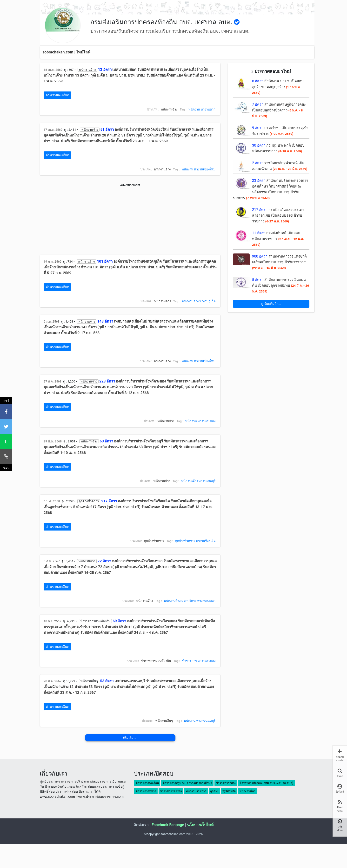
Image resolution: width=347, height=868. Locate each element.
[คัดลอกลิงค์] (6, 456)
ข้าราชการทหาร (146, 791)
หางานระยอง (207, 421)
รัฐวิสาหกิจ (229, 791)
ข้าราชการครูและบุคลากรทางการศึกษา (187, 783)
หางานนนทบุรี (206, 721)
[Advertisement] (130, 221)
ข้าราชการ (190, 661)
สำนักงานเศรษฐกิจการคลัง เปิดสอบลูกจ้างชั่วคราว (279, 110)
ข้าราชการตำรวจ (171, 791)
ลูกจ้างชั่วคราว (185, 541)
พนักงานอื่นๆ (247, 791)
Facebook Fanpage (168, 825)
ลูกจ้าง (214, 791)
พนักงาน (194, 109)
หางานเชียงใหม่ (205, 169)
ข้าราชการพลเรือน (147, 783)
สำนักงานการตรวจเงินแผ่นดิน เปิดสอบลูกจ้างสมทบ (280, 285)
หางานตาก (208, 109)
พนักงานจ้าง (190, 301)
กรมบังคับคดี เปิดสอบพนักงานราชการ (278, 239)
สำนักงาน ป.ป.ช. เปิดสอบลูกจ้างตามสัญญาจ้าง (278, 87)
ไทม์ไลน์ (83, 52)
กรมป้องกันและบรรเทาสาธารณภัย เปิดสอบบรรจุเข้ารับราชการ (278, 215)
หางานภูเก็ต (207, 301)
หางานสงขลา (206, 601)
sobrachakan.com (58, 52)
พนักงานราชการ (196, 791)
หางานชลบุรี (207, 481)
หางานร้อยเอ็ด (206, 541)
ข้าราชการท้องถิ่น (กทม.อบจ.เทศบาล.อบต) (266, 783)
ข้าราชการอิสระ (226, 783)
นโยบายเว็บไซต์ (200, 825)
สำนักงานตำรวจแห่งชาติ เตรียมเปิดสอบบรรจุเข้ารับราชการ (279, 262)
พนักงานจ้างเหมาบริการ (180, 601)
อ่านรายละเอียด (57, 95)
